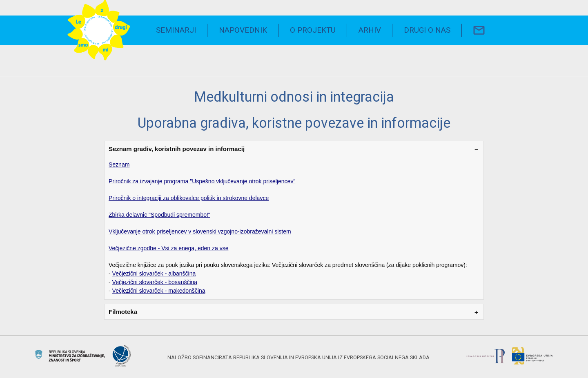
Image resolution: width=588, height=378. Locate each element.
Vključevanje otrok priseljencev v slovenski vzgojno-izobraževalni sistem (200, 231)
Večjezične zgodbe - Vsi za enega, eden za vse (168, 248)
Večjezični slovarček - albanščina (154, 273)
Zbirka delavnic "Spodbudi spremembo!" (159, 215)
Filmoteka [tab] (123, 312)
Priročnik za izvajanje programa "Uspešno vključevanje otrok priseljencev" (202, 181)
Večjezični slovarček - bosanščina (155, 282)
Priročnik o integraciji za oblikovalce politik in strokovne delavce (189, 198)
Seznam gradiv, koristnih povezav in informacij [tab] (177, 149)
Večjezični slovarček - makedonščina (159, 291)
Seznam (119, 165)
